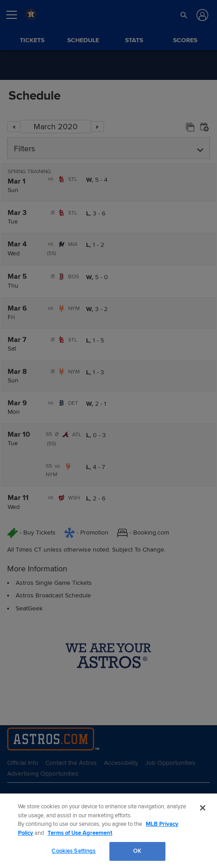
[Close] (203, 808)
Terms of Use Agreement (80, 833)
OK (137, 851)
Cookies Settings (74, 851)
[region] (108, 831)
